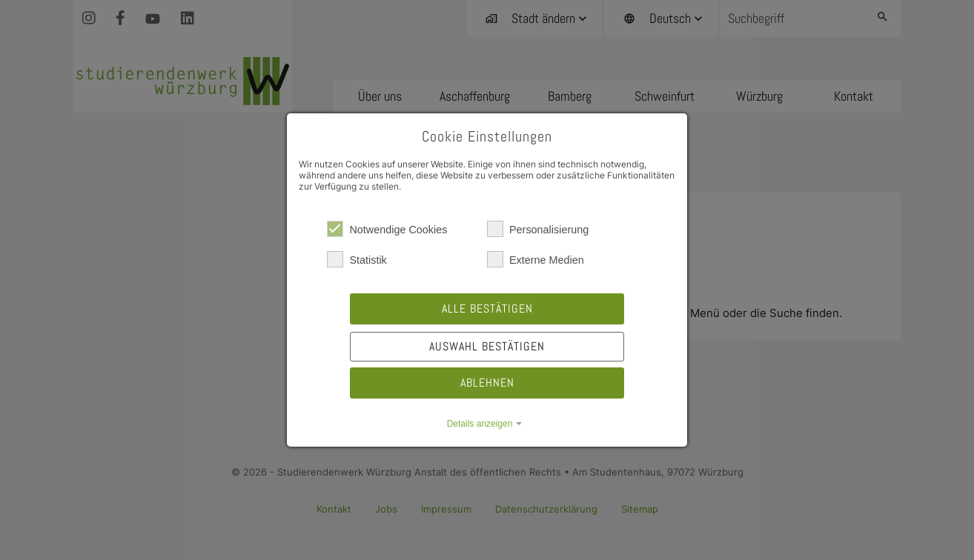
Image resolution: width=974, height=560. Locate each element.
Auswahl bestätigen (487, 346)
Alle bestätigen (487, 309)
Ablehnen (487, 383)
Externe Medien (536, 259)
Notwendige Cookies (387, 229)
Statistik (357, 259)
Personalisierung (538, 229)
